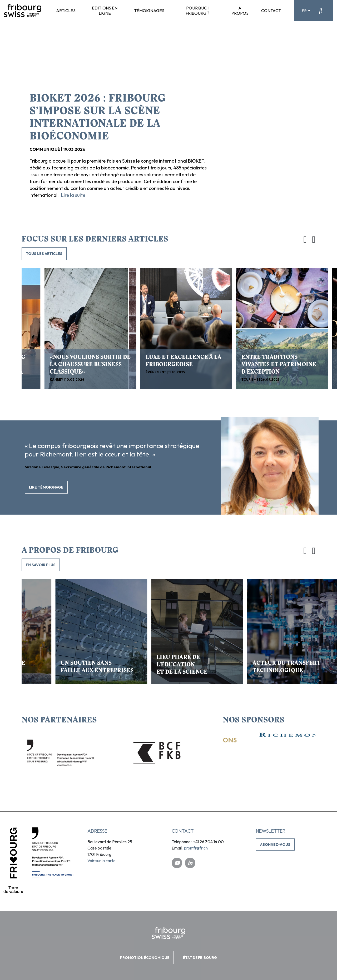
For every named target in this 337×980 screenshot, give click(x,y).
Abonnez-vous (275, 845)
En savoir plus (41, 565)
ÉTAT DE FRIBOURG (200, 958)
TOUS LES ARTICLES (44, 254)
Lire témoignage (46, 487)
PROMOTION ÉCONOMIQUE (145, 958)
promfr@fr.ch (196, 848)
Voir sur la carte (101, 861)
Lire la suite (73, 195)
